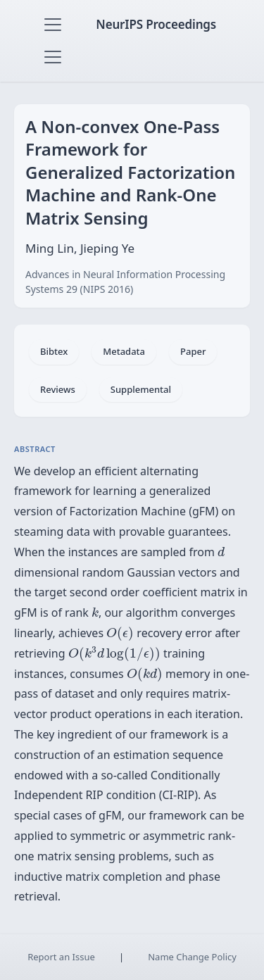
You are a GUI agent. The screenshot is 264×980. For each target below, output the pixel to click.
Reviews (58, 389)
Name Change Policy (192, 957)
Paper (193, 351)
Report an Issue (61, 957)
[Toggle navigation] (53, 25)
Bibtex (54, 351)
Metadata (124, 351)
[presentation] (221, 552)
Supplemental (141, 389)
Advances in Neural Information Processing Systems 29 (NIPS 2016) (125, 282)
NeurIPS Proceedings (156, 24)
